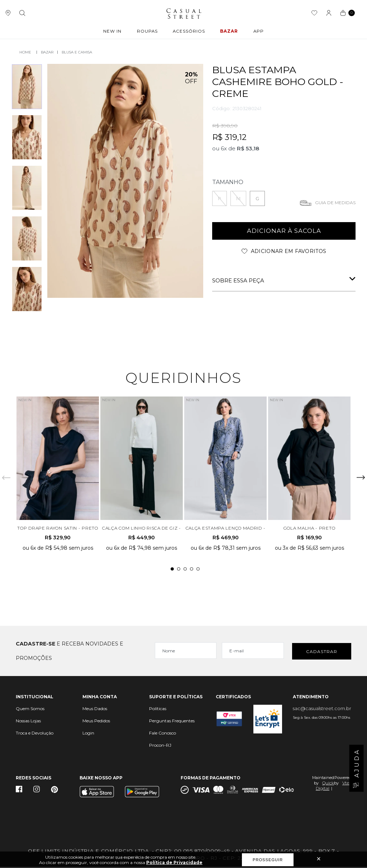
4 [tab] (192, 570)
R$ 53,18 (248, 148)
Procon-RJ (160, 746)
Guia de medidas (335, 202)
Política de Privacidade (174, 862)
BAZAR (229, 32)
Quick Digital (325, 787)
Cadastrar (322, 652)
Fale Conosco (163, 734)
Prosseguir (268, 860)
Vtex (347, 784)
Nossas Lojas (28, 722)
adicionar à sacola (284, 230)
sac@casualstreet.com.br (322, 709)
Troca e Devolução (35, 734)
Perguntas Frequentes (172, 722)
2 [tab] (179, 570)
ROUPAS (148, 32)
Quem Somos (30, 710)
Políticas (158, 710)
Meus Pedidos (96, 722)
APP (257, 32)
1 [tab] (172, 570)
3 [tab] (185, 570)
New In (114, 32)
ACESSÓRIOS (189, 32)
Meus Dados (95, 710)
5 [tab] (198, 570)
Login (88, 734)
